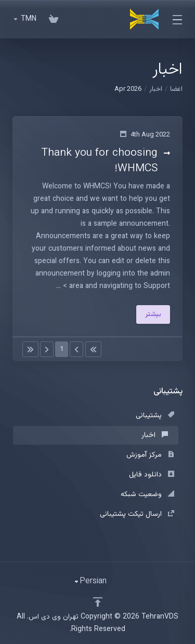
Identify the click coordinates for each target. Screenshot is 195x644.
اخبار (156, 89)
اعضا (176, 89)
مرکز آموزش (150, 455)
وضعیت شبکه (147, 495)
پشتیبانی (155, 416)
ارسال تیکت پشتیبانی (137, 514)
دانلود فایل (152, 475)
